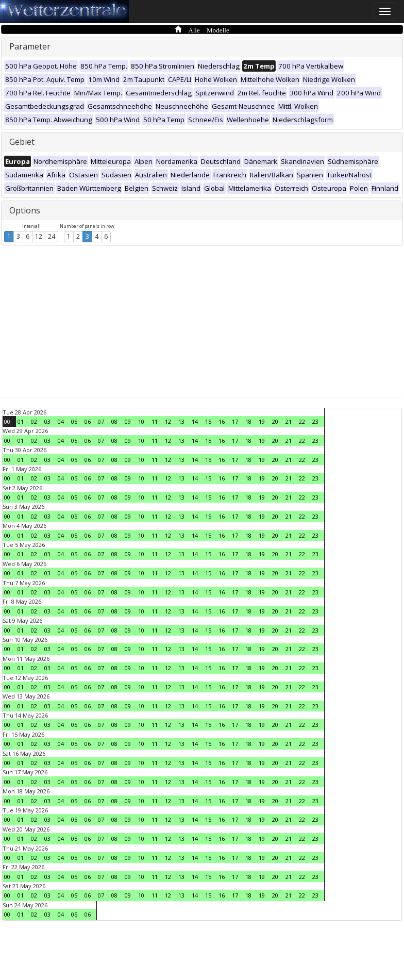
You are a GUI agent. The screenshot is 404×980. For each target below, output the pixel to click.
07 (101, 421)
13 (181, 421)
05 (74, 421)
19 (262, 421)
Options (25, 210)
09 (128, 421)
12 (39, 236)
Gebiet (22, 142)
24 (52, 236)
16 (222, 421)
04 (61, 421)
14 (195, 421)
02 (34, 421)
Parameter (30, 46)
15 (208, 421)
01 (21, 421)
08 (114, 421)
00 (7, 421)
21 (289, 421)
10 (141, 421)
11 (155, 421)
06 (88, 421)
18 (248, 421)
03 (47, 421)
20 (275, 421)
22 (302, 421)
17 (235, 421)
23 (315, 421)
